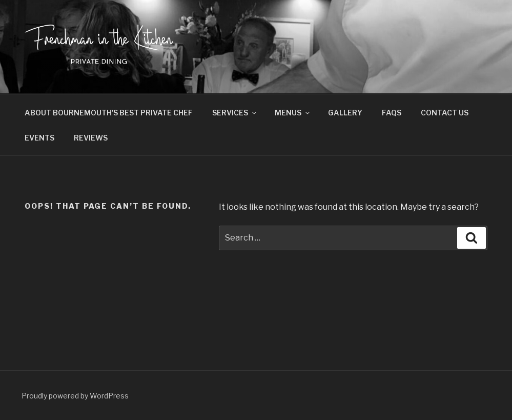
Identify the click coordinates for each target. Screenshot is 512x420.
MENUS (293, 113)
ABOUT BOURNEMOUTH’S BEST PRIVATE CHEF (109, 113)
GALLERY (345, 113)
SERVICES (235, 113)
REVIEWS (91, 138)
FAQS (392, 113)
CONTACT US (445, 113)
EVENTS (39, 138)
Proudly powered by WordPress (75, 396)
